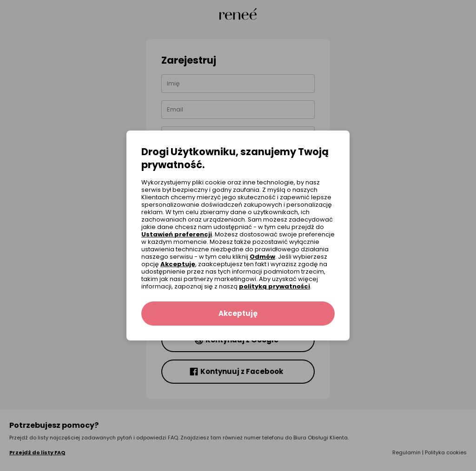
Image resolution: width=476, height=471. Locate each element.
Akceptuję (178, 264)
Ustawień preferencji (177, 234)
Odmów (262, 257)
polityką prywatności (274, 286)
